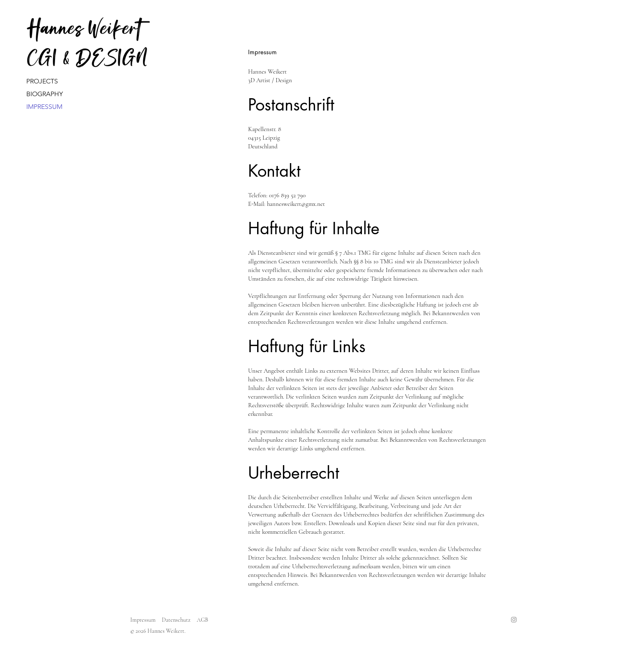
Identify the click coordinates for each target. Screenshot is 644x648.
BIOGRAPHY (42, 94)
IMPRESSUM (42, 107)
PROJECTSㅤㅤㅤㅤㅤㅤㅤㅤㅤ (42, 81)
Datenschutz (176, 620)
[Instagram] (514, 620)
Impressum (143, 620)
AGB (202, 620)
